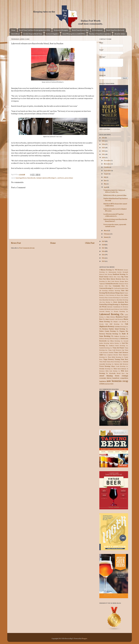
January (106, 237)
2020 (103, 157)
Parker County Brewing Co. (109, 331)
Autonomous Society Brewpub (118, 272)
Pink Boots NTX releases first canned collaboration (115, 205)
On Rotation (104, 329)
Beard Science (104, 277)
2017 (103, 248)
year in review (109, 384)
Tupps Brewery (109, 359)
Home (13, 30)
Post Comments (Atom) (27, 248)
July (105, 177)
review (102, 383)
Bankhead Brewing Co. (120, 274)
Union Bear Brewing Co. (114, 362)
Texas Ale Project (118, 348)
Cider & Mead (15, 34)
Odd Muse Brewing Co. (121, 326)
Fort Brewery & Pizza (113, 295)
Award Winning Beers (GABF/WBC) (74, 34)
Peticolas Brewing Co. (113, 334)
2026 (103, 138)
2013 (103, 261)
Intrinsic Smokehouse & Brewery (118, 307)
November (107, 164)
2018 (103, 245)
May (105, 184)
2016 (103, 251)
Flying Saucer (120, 293)
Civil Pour (108, 286)
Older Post (90, 243)
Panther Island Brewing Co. (118, 329)
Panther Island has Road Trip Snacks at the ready (116, 199)
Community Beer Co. (120, 286)
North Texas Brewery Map (80, 30)
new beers (61, 178)
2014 (103, 258)
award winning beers (109, 375)
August (106, 174)
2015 (103, 255)
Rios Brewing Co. (115, 338)
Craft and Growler (119, 288)
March (106, 230)
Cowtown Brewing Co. (106, 288)
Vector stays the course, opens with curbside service (115, 225)
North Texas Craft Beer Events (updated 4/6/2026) (35, 30)
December (107, 160)
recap (125, 381)
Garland (39, 178)
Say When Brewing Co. (115, 341)
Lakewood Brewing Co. (49, 178)
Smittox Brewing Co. (115, 343)
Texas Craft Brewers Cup (116, 350)
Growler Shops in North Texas (33, 34)
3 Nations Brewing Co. (107, 270)
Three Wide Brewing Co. (116, 357)
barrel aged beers (21, 178)
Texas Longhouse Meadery (111, 355)
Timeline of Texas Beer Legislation (100, 34)
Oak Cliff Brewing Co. (114, 324)
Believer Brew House (115, 277)
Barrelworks (32, 178)
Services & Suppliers (52, 34)
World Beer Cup (122, 373)
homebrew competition (120, 378)
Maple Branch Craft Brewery (114, 319)
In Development (97, 30)
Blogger (84, 638)
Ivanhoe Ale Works (105, 309)
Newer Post (16, 243)
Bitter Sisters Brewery (114, 279)
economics (103, 378)
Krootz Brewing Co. (121, 311)
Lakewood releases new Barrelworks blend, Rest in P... (115, 220)
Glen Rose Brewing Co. (106, 302)
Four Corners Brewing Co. (113, 297)
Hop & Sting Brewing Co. (113, 304)
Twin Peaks (103, 362)
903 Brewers (119, 270)
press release (69, 178)
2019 (103, 241)
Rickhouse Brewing (104, 338)
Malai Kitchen (111, 317)
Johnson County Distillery (121, 309)
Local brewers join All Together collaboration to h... (114, 215)
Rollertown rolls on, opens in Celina (115, 195)
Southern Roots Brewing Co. (118, 345)
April (106, 187)
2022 (103, 151)
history (109, 378)
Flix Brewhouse (110, 293)
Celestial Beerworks (112, 283)
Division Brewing (114, 290)
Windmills (112, 373)
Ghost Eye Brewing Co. (109, 300)
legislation (103, 381)
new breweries (114, 381)
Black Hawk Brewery (113, 281)
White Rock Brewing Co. (113, 371)
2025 (103, 141)
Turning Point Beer (121, 359)
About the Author (120, 34)
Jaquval (113, 309)
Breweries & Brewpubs (61, 30)
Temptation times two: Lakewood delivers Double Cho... (114, 191)
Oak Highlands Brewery (114, 325)
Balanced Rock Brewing (106, 274)
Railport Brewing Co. (121, 336)
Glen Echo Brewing (122, 300)
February (107, 234)
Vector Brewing (105, 366)
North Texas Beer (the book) (115, 30)
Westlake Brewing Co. (106, 369)
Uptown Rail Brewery (121, 364)
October (107, 167)
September (108, 170)
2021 (103, 154)
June (105, 180)
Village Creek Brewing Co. (119, 366)
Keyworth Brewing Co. (106, 311)
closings (125, 375)
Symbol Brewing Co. (106, 348)
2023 (103, 148)
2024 (103, 144)
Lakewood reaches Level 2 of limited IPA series (115, 210)
